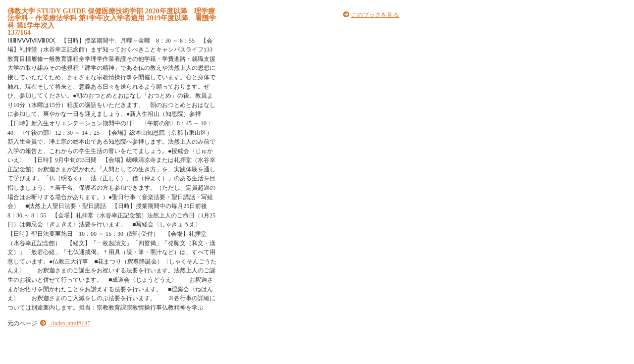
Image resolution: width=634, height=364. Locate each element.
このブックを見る (375, 15)
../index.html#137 (69, 323)
